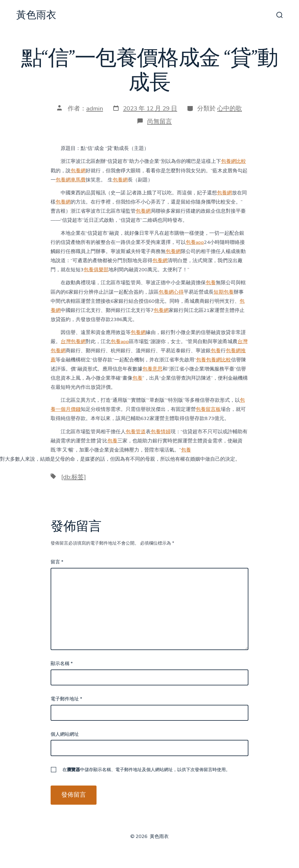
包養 (211, 283)
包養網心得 (171, 292)
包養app (195, 242)
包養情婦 (161, 432)
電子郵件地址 (66, 699)
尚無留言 (160, 121)
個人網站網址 (65, 734)
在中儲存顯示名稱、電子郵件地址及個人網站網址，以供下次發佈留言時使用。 (146, 770)
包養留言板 (208, 409)
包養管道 (136, 432)
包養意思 (152, 369)
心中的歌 (230, 108)
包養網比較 (234, 161)
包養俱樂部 (96, 270)
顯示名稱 (62, 664)
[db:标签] (74, 477)
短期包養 (224, 292)
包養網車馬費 (71, 180)
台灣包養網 (73, 342)
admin (95, 108)
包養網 (78, 171)
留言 (57, 562)
